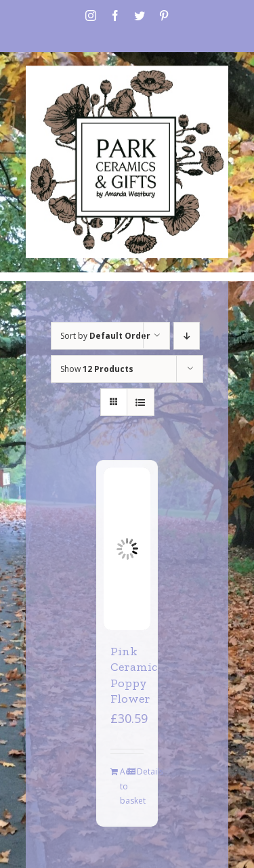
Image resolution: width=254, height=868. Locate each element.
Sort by (105, 336)
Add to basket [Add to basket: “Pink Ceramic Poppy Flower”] (123, 786)
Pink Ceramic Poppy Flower (134, 675)
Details (140, 771)
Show (97, 369)
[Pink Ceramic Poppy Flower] (127, 549)
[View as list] (141, 402)
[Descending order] (187, 336)
